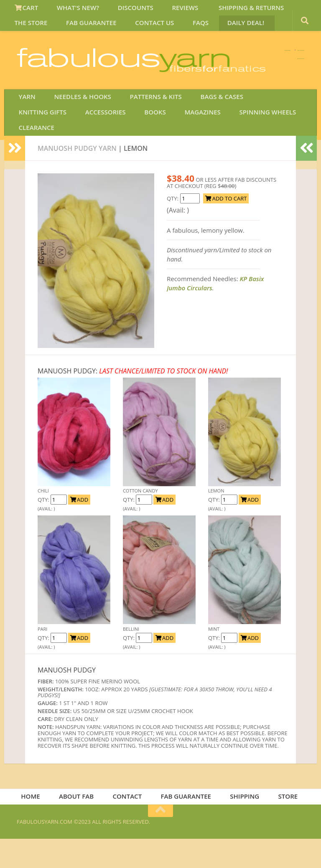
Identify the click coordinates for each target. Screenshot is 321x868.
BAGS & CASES (204, 131)
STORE (282, 824)
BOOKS (82, 152)
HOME (38, 824)
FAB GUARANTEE (38, 30)
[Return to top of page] (160, 840)
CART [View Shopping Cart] (24, 10)
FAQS (137, 30)
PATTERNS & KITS (144, 131)
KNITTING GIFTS (263, 131)
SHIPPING (242, 824)
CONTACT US (96, 30)
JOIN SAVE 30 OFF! (258, 104)
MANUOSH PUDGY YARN (77, 175)
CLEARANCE (242, 152)
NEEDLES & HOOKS (75, 131)
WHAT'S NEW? (70, 10)
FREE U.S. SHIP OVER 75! (261, 62)
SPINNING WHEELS (183, 152)
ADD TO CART (226, 225)
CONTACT (130, 824)
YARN (25, 131)
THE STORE (290, 10)
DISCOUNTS (123, 10)
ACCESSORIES (37, 152)
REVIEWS (167, 10)
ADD (79, 526)
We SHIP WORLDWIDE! (160, 62)
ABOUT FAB (81, 824)
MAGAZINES (123, 152)
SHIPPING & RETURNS (227, 10)
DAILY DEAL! (176, 30)
